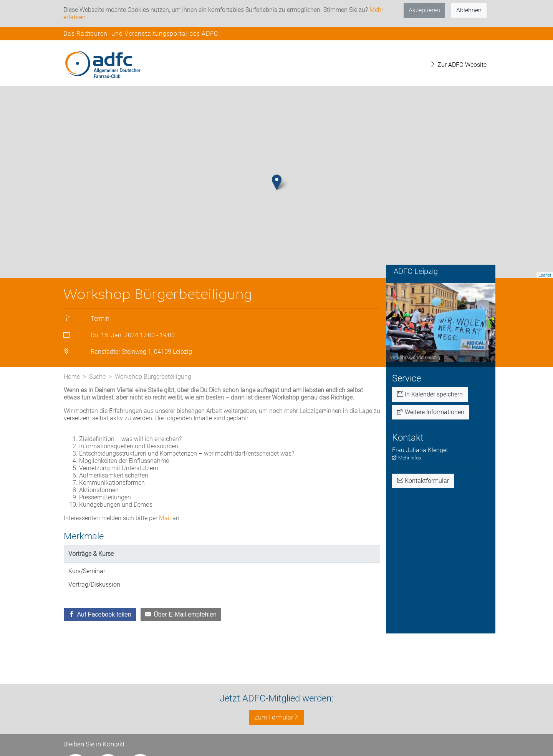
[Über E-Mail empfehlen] (181, 615)
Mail (165, 518)
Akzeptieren (424, 10)
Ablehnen (469, 10)
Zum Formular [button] (277, 717)
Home (72, 377)
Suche (97, 377)
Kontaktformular (423, 481)
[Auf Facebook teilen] (100, 615)
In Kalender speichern (430, 394)
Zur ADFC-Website (458, 65)
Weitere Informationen (431, 412)
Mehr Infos (407, 458)
